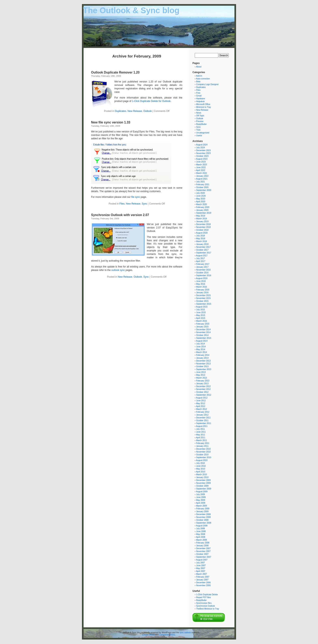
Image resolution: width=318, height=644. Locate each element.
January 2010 (202, 477)
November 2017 (203, 247)
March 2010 (201, 475)
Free (198, 93)
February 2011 (203, 443)
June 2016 (201, 281)
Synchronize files (204, 603)
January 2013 (202, 384)
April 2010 (201, 472)
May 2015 (201, 315)
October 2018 (202, 230)
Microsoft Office (203, 104)
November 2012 (203, 389)
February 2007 (203, 577)
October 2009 (202, 486)
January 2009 (202, 511)
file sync (136, 197)
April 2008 (201, 537)
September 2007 (204, 557)
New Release (135, 111)
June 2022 (201, 167)
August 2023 (202, 159)
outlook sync (118, 270)
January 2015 (202, 327)
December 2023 (203, 150)
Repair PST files (203, 597)
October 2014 (202, 335)
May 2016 (201, 284)
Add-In (199, 76)
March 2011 (201, 440)
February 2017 (203, 264)
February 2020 (203, 207)
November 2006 (203, 585)
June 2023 (201, 162)
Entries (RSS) (149, 635)
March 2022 (201, 173)
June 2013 (201, 372)
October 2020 (202, 187)
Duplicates (120, 111)
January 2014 (202, 358)
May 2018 (201, 239)
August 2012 (202, 398)
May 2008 (201, 534)
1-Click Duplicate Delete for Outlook (151, 101)
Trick (198, 130)
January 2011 (202, 446)
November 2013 (203, 364)
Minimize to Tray (204, 107)
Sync (144, 204)
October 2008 (202, 520)
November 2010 (203, 452)
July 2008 (200, 529)
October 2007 (202, 554)
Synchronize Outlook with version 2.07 (120, 215)
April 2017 (201, 261)
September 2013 (204, 369)
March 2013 (201, 378)
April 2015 (201, 318)
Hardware (200, 99)
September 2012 (204, 395)
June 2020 (201, 196)
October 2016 (202, 273)
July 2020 (200, 193)
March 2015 (201, 321)
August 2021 (202, 179)
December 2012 (203, 386)
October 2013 (202, 366)
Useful (199, 136)
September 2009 (204, 489)
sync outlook (185, 633)
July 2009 (200, 494)
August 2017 (202, 256)
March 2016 (201, 287)
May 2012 (201, 403)
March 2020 (201, 204)
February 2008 (203, 543)
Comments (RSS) (167, 635)
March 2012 (201, 409)
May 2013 (201, 375)
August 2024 (202, 145)
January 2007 (202, 580)
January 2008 (202, 546)
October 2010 (202, 455)
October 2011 (202, 420)
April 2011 (201, 438)
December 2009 (203, 480)
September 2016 (204, 275)
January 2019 (202, 221)
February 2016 (203, 290)
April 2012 (201, 406)
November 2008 (203, 517)
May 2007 (201, 568)
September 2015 (204, 304)
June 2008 (201, 531)
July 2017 (200, 258)
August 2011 (202, 426)
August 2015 (202, 307)
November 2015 (203, 298)
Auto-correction (203, 79)
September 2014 (204, 338)
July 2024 (200, 148)
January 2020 (202, 210)
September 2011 (204, 423)
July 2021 (200, 182)
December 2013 (203, 361)
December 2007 (203, 548)
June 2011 (201, 432)
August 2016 (202, 278)
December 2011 (203, 418)
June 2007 (201, 566)
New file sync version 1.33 (111, 122)
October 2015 (202, 301)
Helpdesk (200, 101)
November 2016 (203, 270)
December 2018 (203, 224)
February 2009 (203, 509)
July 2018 (200, 236)
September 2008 (204, 523)
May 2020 (201, 199)
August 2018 (202, 233)
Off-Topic (200, 116)
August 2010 (202, 460)
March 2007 (201, 574)
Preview (200, 121)
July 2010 (200, 463)
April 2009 (201, 503)
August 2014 (202, 341)
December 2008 (203, 514)
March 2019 (201, 219)
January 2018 (202, 244)
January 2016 (202, 293)
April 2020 (201, 202)
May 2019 (201, 216)
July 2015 (200, 310)
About (199, 67)
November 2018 (203, 227)
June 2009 (201, 497)
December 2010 (203, 449)
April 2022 (201, 170)
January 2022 (202, 176)
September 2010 (204, 457)
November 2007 (203, 551)
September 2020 (204, 190)
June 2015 (201, 312)
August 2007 (202, 560)
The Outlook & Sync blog (131, 10)
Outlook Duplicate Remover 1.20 (115, 72)
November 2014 (203, 332)
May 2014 (201, 349)
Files (122, 204)
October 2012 (202, 392)
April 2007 (201, 571)
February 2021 (203, 185)
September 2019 (204, 213)
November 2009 (203, 483)
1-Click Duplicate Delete (207, 595)
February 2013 (203, 381)
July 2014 (200, 344)
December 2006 (203, 583)
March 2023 (201, 165)
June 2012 (201, 401)
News (199, 113)
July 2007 (200, 563)
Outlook (148, 111)
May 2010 (201, 469)
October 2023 (202, 156)
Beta (198, 82)
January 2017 (202, 267)
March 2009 (201, 506)
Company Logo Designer (207, 84)
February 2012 (203, 412)
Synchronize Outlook (205, 606)
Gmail (199, 96)
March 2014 (201, 352)
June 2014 (201, 347)
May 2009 (201, 500)
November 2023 (203, 153)
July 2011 (200, 429)
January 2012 (202, 415)
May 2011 (201, 435)
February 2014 (203, 355)
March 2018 (201, 241)
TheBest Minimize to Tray (208, 609)
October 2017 (202, 250)
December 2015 (203, 295)
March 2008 (201, 540)
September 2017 (204, 253)
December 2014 (203, 330)
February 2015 (203, 324)
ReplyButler (201, 124)
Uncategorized (203, 133)
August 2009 (202, 492)
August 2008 (202, 526)
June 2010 (201, 466)
